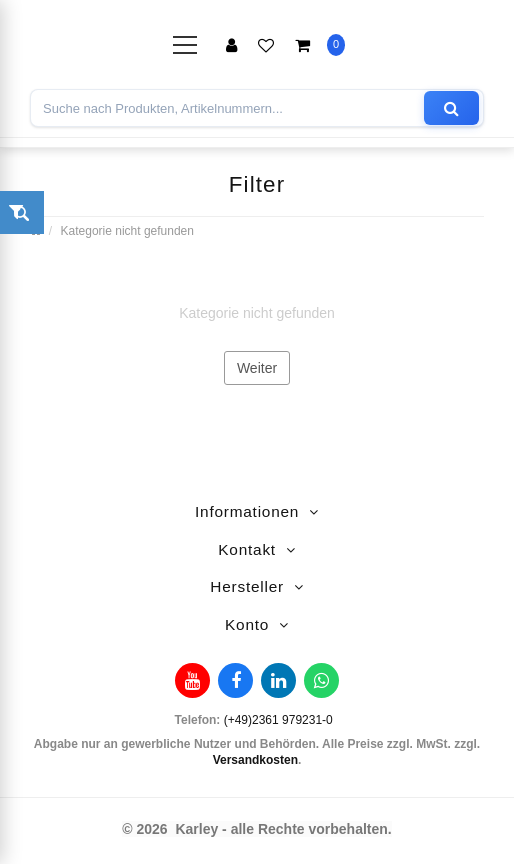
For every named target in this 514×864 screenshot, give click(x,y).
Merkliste (266, 45)
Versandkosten (255, 760)
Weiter (257, 368)
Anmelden (231, 45)
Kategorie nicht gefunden (127, 231)
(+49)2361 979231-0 (278, 720)
